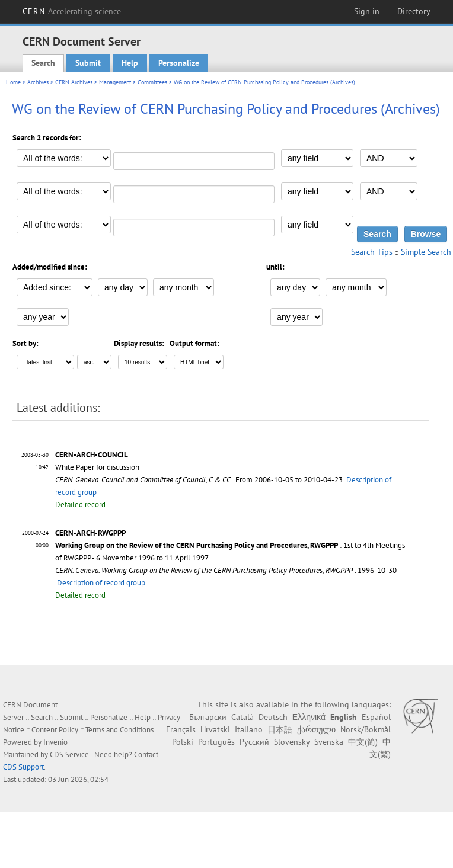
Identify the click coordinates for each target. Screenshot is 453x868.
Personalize (179, 63)
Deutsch (273, 717)
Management (115, 82)
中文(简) (363, 742)
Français (181, 729)
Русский (254, 742)
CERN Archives (74, 82)
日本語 (280, 729)
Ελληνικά (309, 717)
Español (376, 717)
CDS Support (23, 767)
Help (130, 63)
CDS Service (69, 755)
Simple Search (426, 252)
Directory (414, 11)
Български (208, 717)
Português (216, 742)
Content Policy (55, 730)
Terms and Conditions (119, 730)
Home (13, 82)
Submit (88, 63)
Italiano (249, 729)
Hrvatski (215, 729)
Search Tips (372, 252)
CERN (72, 11)
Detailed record (80, 505)
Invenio (55, 742)
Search (43, 63)
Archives (38, 82)
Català (243, 717)
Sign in (367, 11)
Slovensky (292, 742)
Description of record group (101, 583)
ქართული (316, 729)
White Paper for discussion (97, 467)
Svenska (329, 742)
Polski (183, 742)
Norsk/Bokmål (366, 729)
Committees (152, 82)
